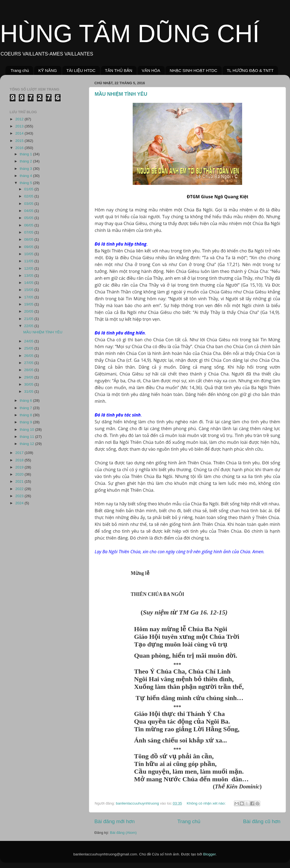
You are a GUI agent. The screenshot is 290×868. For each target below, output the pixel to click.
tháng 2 (26, 161)
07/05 (29, 232)
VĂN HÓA (151, 70)
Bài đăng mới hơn (114, 821)
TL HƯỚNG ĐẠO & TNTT (250, 70)
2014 (20, 133)
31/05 (29, 391)
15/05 (29, 290)
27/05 (29, 363)
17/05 (29, 297)
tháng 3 (26, 169)
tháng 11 (27, 437)
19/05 (29, 304)
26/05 (29, 356)
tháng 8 (26, 415)
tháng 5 (26, 183)
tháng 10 (27, 429)
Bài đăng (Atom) (123, 833)
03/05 (29, 204)
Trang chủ (20, 70)
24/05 (29, 341)
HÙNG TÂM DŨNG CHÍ (130, 34)
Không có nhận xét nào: (207, 803)
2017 (20, 453)
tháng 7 (26, 408)
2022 (20, 489)
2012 (20, 119)
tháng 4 (26, 176)
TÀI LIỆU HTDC (81, 70)
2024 (20, 503)
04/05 (29, 211)
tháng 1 (26, 154)
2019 (20, 467)
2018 (20, 460)
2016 (20, 148)
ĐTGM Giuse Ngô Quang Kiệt (217, 197)
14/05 (29, 283)
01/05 (29, 189)
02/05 (29, 196)
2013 (20, 126)
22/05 (29, 326)
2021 (20, 481)
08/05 (29, 239)
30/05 (29, 384)
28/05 (29, 370)
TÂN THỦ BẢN (119, 70)
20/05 (29, 311)
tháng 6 (26, 400)
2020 (20, 474)
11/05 (29, 261)
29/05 (29, 377)
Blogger (209, 854)
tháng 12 (27, 444)
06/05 (29, 225)
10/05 (29, 254)
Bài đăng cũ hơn (262, 821)
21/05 (29, 319)
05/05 (29, 218)
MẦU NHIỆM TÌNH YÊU (121, 94)
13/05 (29, 276)
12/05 (29, 268)
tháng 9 (26, 422)
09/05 (29, 247)
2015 (20, 141)
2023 (20, 496)
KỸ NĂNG (48, 70)
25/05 (29, 348)
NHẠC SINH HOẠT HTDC (193, 70)
